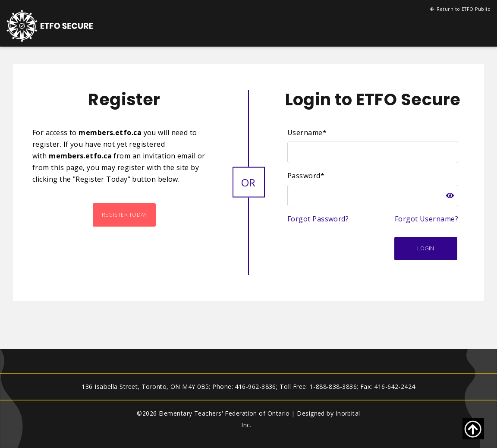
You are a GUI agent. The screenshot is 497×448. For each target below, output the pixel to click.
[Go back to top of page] (473, 429)
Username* (307, 133)
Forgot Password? (318, 219)
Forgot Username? (426, 219)
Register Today (124, 215)
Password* (306, 176)
